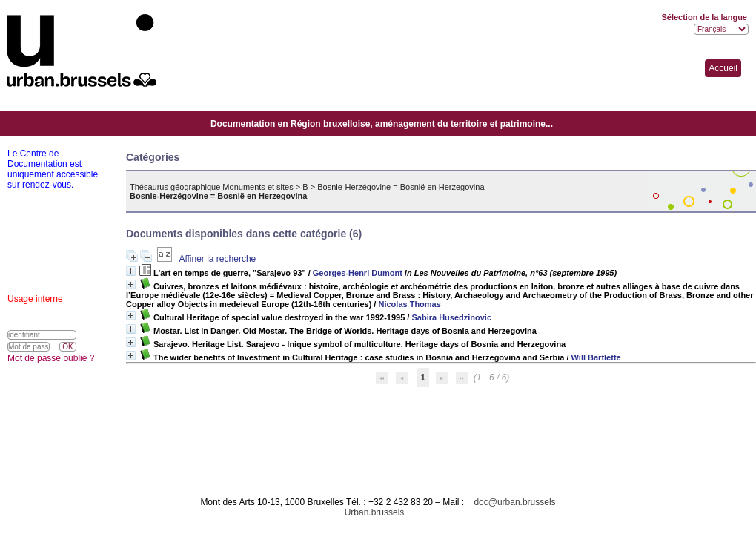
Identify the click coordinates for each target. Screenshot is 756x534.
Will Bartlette (596, 357)
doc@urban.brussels (514, 502)
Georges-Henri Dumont (358, 273)
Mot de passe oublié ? (51, 358)
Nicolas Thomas (409, 304)
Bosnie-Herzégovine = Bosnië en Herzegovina (401, 187)
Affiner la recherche (217, 259)
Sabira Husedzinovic (451, 317)
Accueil (723, 68)
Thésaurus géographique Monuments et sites (212, 187)
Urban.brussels (375, 512)
